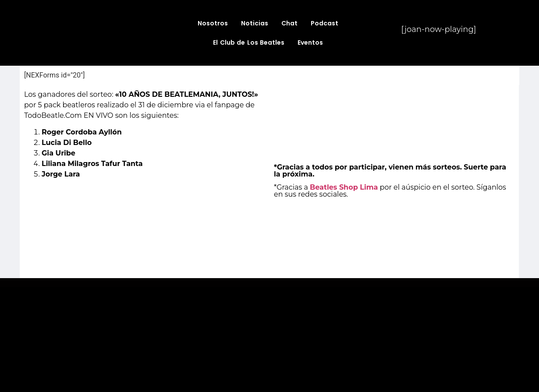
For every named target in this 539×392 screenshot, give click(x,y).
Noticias (255, 23)
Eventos (310, 42)
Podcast (324, 23)
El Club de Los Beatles (249, 42)
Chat (289, 23)
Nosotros (213, 23)
